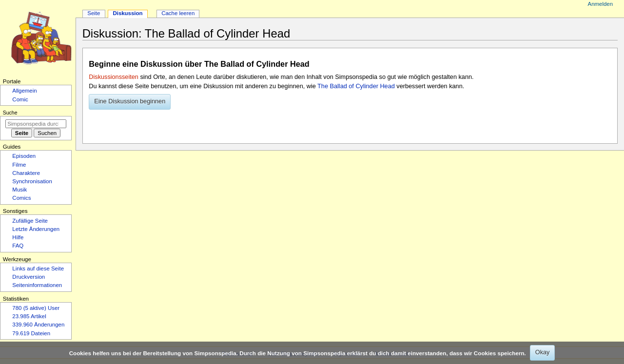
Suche (10, 113)
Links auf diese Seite (38, 268)
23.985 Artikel (29, 316)
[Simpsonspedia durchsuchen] (36, 124)
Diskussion (127, 13)
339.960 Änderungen (38, 325)
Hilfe (18, 237)
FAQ (18, 246)
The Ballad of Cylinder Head (356, 86)
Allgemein (24, 91)
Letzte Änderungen (36, 229)
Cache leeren (178, 13)
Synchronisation (32, 181)
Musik (19, 190)
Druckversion (29, 277)
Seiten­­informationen (37, 285)
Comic (20, 99)
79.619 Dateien (31, 333)
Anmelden (601, 4)
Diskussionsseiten (114, 77)
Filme (19, 165)
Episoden (24, 156)
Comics (21, 198)
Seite (94, 13)
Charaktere (26, 173)
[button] (130, 102)
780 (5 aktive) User (36, 308)
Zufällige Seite (30, 221)
